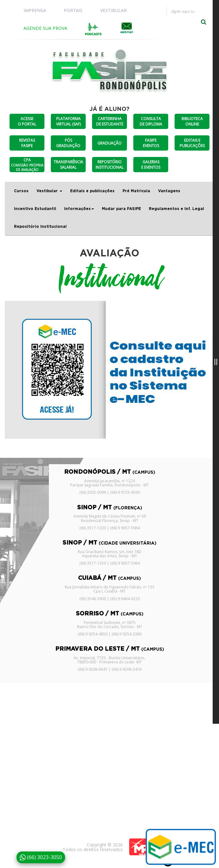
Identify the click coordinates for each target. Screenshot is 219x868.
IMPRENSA (35, 10)
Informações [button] (79, 209)
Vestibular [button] (49, 191)
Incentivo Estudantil (35, 209)
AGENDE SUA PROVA (45, 28)
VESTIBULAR (113, 10)
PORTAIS (73, 10)
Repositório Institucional (40, 227)
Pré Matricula (136, 191)
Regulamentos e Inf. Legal (176, 209)
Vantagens (169, 191)
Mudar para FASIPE (121, 209)
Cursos (21, 191)
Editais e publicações (92, 191)
